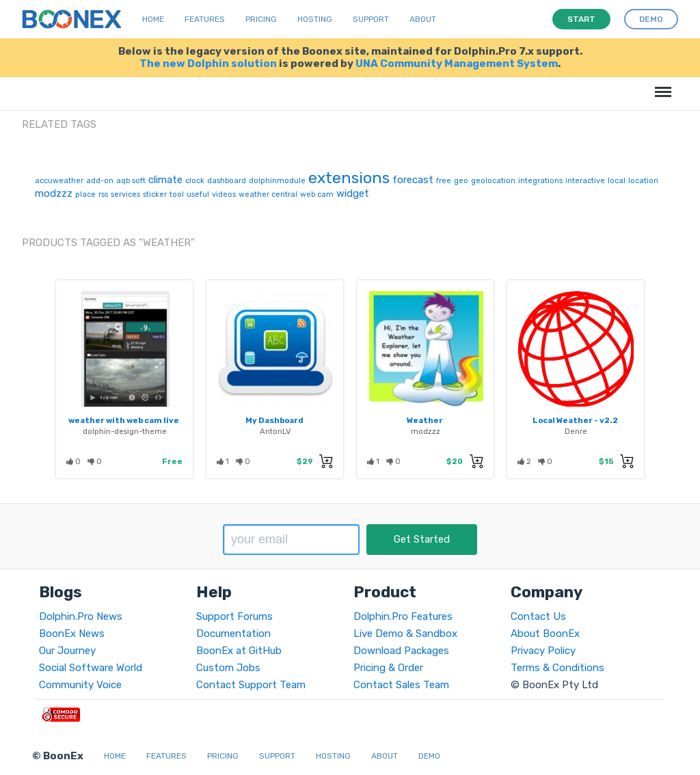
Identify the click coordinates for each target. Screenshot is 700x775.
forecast (413, 180)
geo (461, 181)
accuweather (59, 181)
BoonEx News (72, 634)
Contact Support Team (251, 685)
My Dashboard (274, 420)
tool (177, 194)
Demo (429, 756)
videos (224, 194)
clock (195, 181)
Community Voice (80, 685)
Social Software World (91, 668)
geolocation (493, 181)
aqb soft (131, 181)
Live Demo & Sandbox (405, 634)
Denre (576, 431)
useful (198, 194)
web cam (317, 194)
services (125, 194)
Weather (425, 420)
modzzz (54, 193)
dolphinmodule (277, 181)
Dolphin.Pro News (81, 616)
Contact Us (538, 616)
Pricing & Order (388, 668)
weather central (268, 194)
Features (205, 19)
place (85, 194)
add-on (100, 181)
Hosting (315, 19)
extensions (349, 178)
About (423, 19)
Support (371, 19)
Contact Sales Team (401, 685)
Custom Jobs (228, 668)
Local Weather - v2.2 (575, 420)
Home (153, 19)
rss (103, 194)
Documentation (233, 634)
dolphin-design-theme (125, 431)
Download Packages (401, 651)
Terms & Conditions (557, 668)
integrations (540, 181)
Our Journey (67, 651)
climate (165, 180)
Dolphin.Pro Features (403, 616)
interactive (585, 181)
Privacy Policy (543, 651)
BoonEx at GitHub (239, 651)
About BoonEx (545, 634)
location (643, 181)
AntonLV (275, 431)
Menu (661, 85)
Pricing (261, 19)
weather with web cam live (124, 420)
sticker (155, 194)
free (444, 181)
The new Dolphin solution (208, 64)
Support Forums (234, 616)
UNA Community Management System (457, 64)
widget (353, 193)
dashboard (227, 181)
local (617, 181)
